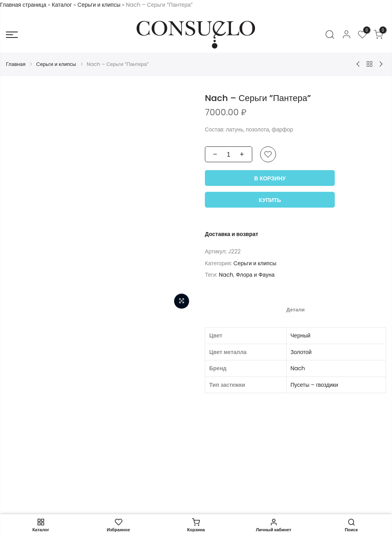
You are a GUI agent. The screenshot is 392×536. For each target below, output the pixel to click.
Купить (270, 200)
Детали (295, 310)
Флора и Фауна (255, 275)
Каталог (62, 5)
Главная (16, 64)
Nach (226, 275)
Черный (301, 335)
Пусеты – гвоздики (314, 384)
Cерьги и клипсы (99, 5)
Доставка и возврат (232, 234)
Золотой (301, 352)
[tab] (295, 309)
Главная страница (23, 5)
